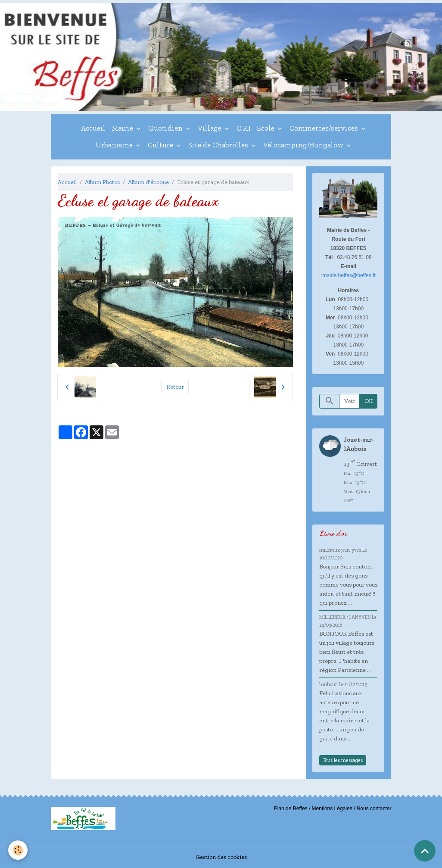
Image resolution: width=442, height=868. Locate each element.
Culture (161, 145)
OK (369, 401)
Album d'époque (148, 182)
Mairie (123, 128)
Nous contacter (374, 809)
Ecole (266, 128)
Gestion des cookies (221, 857)
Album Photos (102, 182)
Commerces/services (325, 128)
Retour (175, 387)
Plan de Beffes (291, 809)
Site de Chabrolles (219, 145)
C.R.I (244, 128)
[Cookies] (18, 850)
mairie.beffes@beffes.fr (349, 275)
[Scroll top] (425, 851)
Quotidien (166, 128)
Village (210, 128)
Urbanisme (115, 145)
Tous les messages (343, 760)
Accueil (93, 128)
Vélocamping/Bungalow (304, 145)
